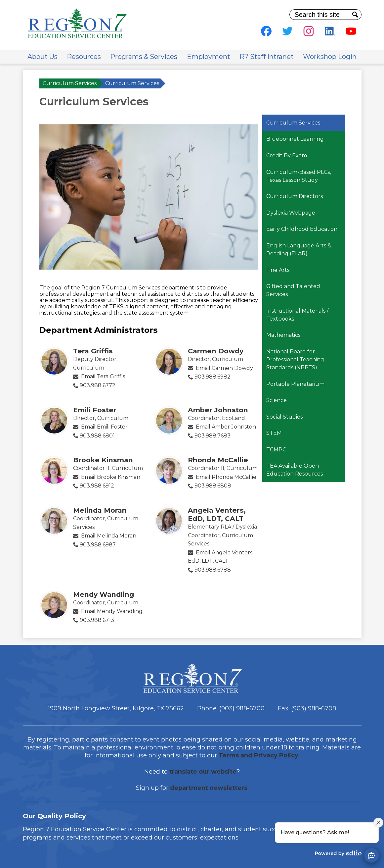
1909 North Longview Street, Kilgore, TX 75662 (116, 708)
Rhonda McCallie (218, 460)
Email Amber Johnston (226, 427)
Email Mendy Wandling (112, 611)
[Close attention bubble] (378, 823)
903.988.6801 (97, 436)
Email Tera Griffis (103, 376)
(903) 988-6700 (242, 708)
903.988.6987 (98, 545)
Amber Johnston (218, 410)
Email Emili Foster (104, 427)
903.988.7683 (213, 436)
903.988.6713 (97, 620)
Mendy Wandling (104, 594)
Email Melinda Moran (109, 536)
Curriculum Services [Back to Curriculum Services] (70, 83)
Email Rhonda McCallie (226, 477)
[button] (43, 57)
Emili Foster (95, 410)
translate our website (203, 772)
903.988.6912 (97, 486)
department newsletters (209, 788)
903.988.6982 (213, 377)
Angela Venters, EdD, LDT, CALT (217, 514)
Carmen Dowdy (216, 351)
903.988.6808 (213, 486)
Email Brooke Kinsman (111, 477)
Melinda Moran (100, 510)
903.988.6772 (98, 385)
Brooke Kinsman (103, 460)
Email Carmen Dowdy (224, 368)
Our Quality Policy (54, 816)
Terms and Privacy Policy (258, 755)
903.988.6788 (213, 570)
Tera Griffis (93, 351)
